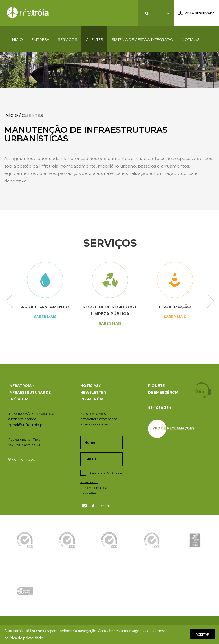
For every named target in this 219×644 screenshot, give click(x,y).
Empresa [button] (40, 39)
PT (165, 13)
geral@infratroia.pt (26, 425)
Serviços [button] (68, 39)
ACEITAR (202, 634)
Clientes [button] (94, 39)
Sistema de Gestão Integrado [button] (142, 39)
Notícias (191, 39)
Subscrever (96, 506)
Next (211, 302)
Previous (9, 302)
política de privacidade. (24, 638)
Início (17, 39)
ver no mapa (22, 459)
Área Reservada (196, 14)
